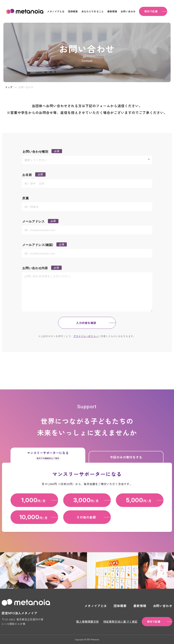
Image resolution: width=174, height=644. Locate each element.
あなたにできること (93, 11)
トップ (9, 87)
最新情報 (112, 11)
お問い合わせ (128, 11)
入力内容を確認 (86, 323)
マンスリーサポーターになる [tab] (48, 455)
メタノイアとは (56, 11)
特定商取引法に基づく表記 (120, 621)
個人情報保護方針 (88, 621)
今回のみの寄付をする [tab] (126, 457)
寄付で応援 (151, 11)
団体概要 (73, 11)
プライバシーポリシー (86, 336)
